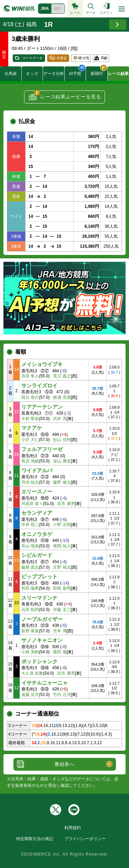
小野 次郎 (62, 525)
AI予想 (77, 71)
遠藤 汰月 (30, 695)
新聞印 (99, 71)
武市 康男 (66, 504)
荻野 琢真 (30, 631)
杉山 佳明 (62, 440)
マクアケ (32, 428)
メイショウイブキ (42, 364)
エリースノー (37, 491)
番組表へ (64, 764)
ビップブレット (39, 576)
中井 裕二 (30, 525)
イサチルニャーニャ (45, 683)
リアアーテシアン (42, 407)
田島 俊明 (62, 588)
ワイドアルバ (37, 470)
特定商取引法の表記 (35, 839)
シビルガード (37, 555)
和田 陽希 (30, 588)
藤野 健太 (62, 482)
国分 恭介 (30, 397)
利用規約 (73, 828)
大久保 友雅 (32, 673)
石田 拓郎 (30, 610)
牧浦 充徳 (62, 397)
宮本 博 (60, 631)
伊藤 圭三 (62, 610)
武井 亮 (60, 419)
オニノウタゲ (37, 534)
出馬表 (11, 74)
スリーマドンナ (39, 598)
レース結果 (118, 74)
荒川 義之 (62, 376)
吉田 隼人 (30, 376)
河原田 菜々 (32, 504)
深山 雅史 (62, 461)
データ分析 (54, 74)
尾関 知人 (62, 546)
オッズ (32, 74)
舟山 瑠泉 (30, 546)
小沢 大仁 (30, 440)
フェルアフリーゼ (42, 449)
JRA (45, 9)
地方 (58, 9)
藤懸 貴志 (30, 567)
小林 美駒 (30, 652)
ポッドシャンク (39, 661)
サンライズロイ (39, 385)
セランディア (37, 513)
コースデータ (32, 58)
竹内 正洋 (62, 695)
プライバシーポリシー (85, 839)
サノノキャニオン (42, 640)
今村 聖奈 (30, 419)
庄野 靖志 (62, 567)
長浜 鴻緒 (30, 461)
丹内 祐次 (30, 482)
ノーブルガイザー (42, 619)
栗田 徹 (60, 652)
